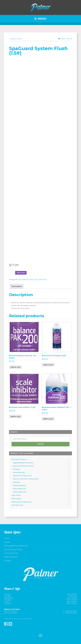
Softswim (16, 482)
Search (41, 444)
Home (7, 538)
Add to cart (21, 273)
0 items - (66, 39)
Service (7, 542)
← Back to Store (16, 39)
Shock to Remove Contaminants (26, 479)
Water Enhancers (20, 492)
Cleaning (16, 469)
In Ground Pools (11, 553)
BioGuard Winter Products (23, 466)
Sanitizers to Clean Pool (22, 476)
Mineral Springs (19, 472)
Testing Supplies (19, 485)
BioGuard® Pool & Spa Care (16, 546)
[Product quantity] (12, 273)
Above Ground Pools (13, 550)
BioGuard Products (26, 279)
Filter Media (16, 499)
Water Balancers (19, 489)
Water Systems (11, 557)
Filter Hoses (16, 495)
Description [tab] (17, 286)
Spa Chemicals (41, 279)
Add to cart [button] (15, 367)
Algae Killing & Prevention (23, 463)
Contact (8, 561)
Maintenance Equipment (21, 502)
